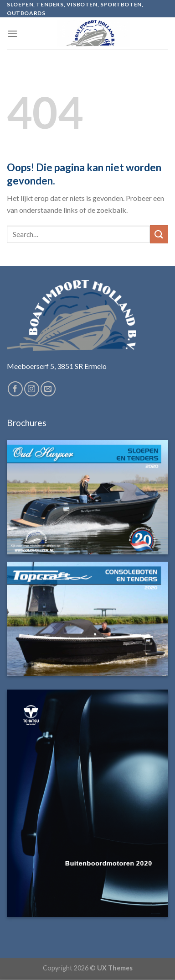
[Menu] (12, 34)
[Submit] (159, 234)
